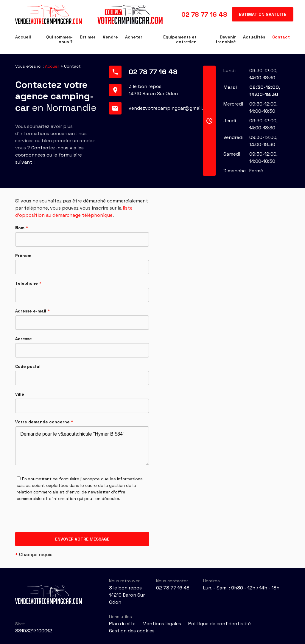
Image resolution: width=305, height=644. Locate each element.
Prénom (23, 256)
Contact (281, 37)
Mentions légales (162, 624)
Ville (20, 394)
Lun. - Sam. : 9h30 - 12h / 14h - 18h (241, 588)
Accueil (23, 37)
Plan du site (122, 624)
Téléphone (28, 283)
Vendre (110, 37)
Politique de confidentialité (220, 624)
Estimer (88, 37)
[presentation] (60, 520)
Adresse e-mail (32, 311)
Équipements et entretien (180, 39)
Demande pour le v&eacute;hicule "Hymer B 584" (82, 446)
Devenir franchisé (226, 39)
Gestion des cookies (132, 631)
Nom (22, 228)
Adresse (24, 339)
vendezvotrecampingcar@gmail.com (171, 108)
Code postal (28, 366)
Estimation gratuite (263, 14)
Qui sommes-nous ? (59, 39)
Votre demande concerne (44, 422)
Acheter (134, 37)
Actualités (254, 37)
